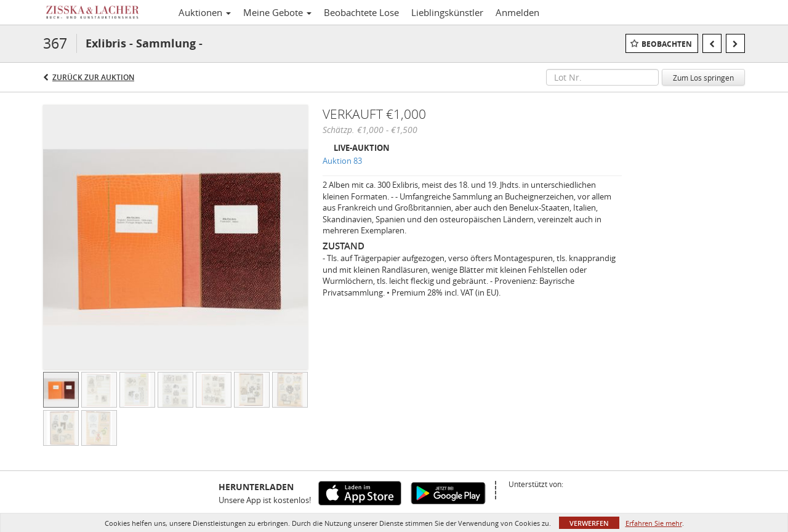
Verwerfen (589, 523)
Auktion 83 (342, 161)
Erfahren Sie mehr (654, 523)
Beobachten (667, 44)
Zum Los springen (703, 78)
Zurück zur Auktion (93, 77)
